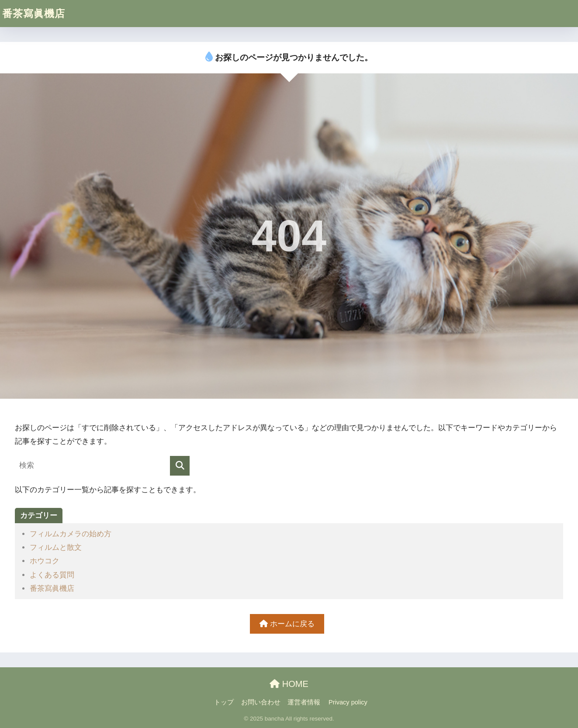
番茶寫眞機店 (34, 14)
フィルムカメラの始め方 (71, 534)
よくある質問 (52, 575)
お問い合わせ (261, 702)
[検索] (180, 466)
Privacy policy (348, 702)
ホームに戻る (287, 624)
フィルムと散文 (56, 547)
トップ (224, 702)
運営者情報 (304, 702)
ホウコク (45, 561)
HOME (289, 684)
